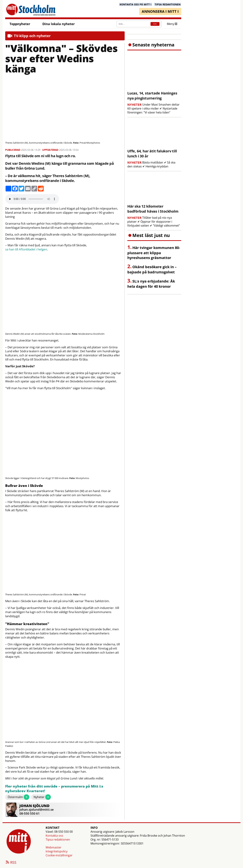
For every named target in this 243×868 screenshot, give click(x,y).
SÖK (155, 24)
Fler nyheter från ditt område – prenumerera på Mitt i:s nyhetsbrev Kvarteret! (54, 789)
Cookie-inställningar (59, 855)
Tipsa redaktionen (58, 839)
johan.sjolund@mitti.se (37, 809)
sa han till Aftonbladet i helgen (26, 249)
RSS (11, 863)
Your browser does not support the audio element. (32, 199)
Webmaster (54, 847)
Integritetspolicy (57, 851)
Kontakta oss (54, 836)
